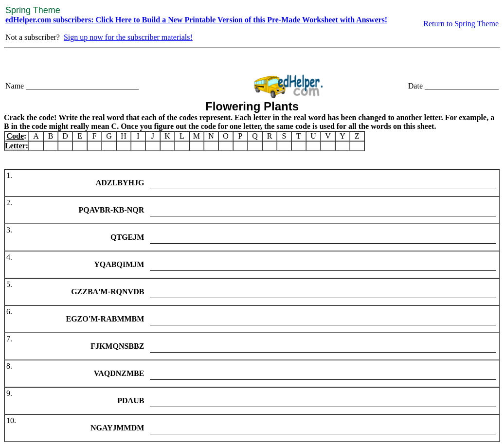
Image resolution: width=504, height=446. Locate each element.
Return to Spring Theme (461, 24)
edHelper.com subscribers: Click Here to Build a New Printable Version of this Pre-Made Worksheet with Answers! (196, 20)
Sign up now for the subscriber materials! (128, 37)
